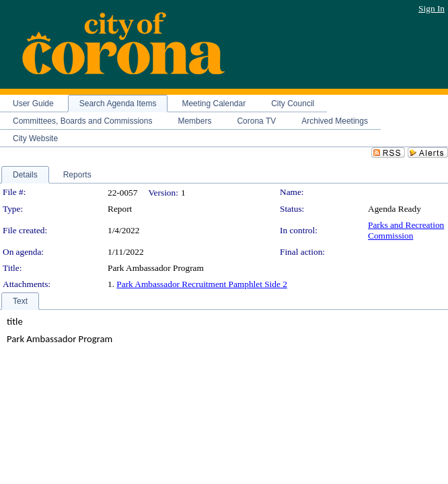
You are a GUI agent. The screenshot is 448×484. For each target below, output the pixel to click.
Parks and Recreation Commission (406, 230)
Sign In (432, 8)
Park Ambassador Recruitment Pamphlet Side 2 (202, 284)
